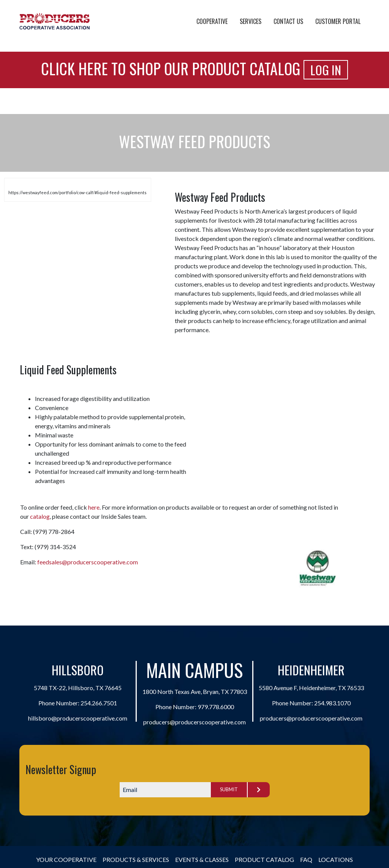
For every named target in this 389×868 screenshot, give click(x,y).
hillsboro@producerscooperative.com (78, 718)
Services (251, 21)
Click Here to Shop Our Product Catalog (171, 68)
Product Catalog (264, 859)
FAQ (306, 859)
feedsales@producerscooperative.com (88, 562)
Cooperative (212, 21)
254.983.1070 (332, 703)
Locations (336, 859)
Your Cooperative (66, 859)
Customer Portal (338, 21)
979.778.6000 (216, 707)
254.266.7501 (99, 703)
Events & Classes (202, 859)
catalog (40, 516)
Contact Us (288, 21)
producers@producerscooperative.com (194, 722)
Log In (326, 70)
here (94, 507)
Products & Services (136, 859)
